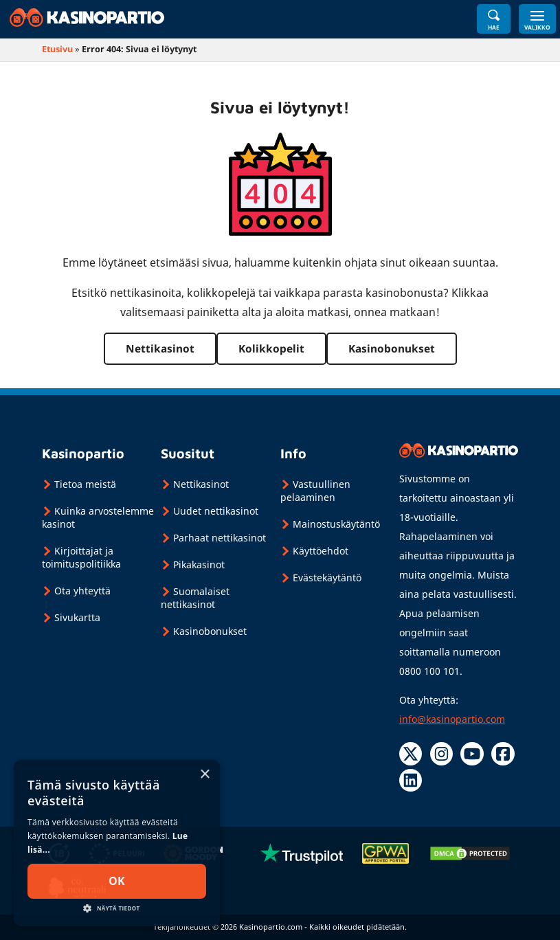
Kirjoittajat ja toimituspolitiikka (81, 557)
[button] (117, 907)
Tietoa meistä (85, 484)
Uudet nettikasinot (216, 511)
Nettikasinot (160, 349)
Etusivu (57, 49)
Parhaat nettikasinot (220, 538)
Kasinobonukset (392, 349)
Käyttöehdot (321, 551)
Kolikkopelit (271, 349)
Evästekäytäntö (327, 578)
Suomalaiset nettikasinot (195, 598)
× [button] (204, 775)
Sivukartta (77, 617)
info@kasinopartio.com (452, 719)
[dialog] (117, 843)
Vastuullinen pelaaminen (315, 491)
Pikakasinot (199, 564)
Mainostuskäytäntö (336, 524)
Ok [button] (117, 881)
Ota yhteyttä (82, 591)
